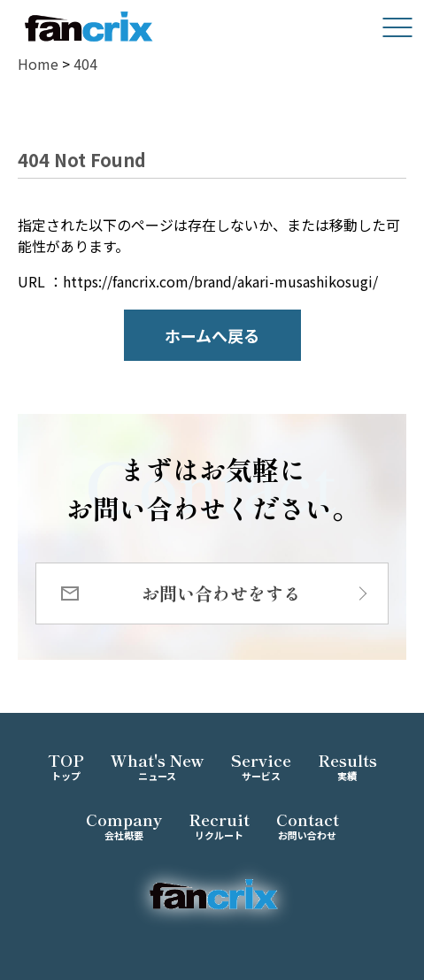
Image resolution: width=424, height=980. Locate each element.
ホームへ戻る (212, 335)
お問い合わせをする (221, 593)
